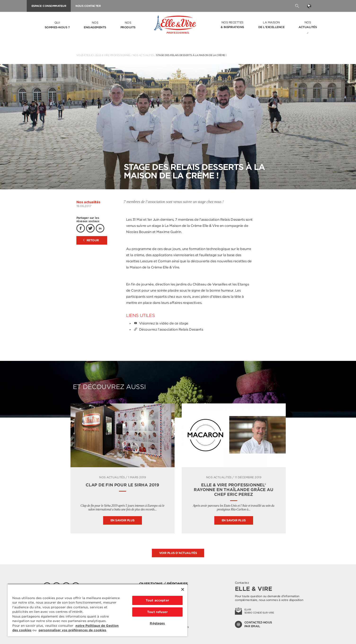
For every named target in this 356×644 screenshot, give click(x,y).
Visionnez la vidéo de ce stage (161, 323)
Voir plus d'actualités (178, 553)
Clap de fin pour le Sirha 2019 (122, 485)
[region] (97, 610)
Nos (95, 25)
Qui (57, 25)
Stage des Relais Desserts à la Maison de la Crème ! (191, 55)
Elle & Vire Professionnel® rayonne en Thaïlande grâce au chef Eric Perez (233, 490)
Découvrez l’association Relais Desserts (168, 329)
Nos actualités (143, 55)
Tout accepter (157, 600)
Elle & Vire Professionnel (113, 55)
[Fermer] (183, 589)
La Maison (271, 25)
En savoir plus (123, 520)
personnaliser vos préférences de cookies (72, 630)
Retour (91, 240)
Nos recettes (232, 25)
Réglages (157, 623)
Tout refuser (157, 612)
